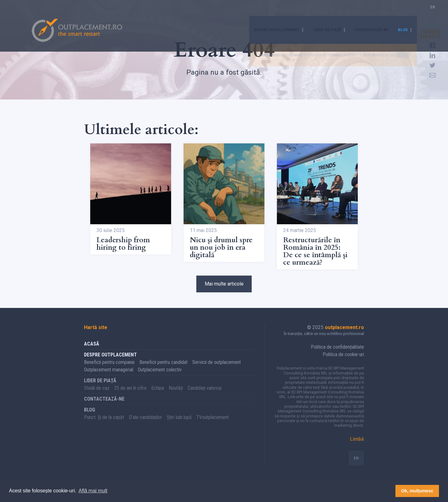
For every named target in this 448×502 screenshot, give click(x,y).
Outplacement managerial (109, 376)
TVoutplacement (212, 424)
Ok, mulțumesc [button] (417, 491)
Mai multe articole (224, 287)
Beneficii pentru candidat (163, 369)
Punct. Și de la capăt (104, 424)
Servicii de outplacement (217, 369)
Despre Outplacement (260, 14)
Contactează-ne (367, 14)
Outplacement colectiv (160, 376)
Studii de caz (97, 395)
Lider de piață (316, 14)
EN (432, 14)
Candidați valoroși (205, 395)
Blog (402, 14)
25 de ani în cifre (130, 395)
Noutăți (176, 395)
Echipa (158, 395)
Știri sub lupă (179, 424)
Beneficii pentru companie (109, 369)
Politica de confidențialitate (337, 353)
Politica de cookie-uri (343, 361)
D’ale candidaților (145, 424)
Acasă (92, 350)
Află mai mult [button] (93, 491)
